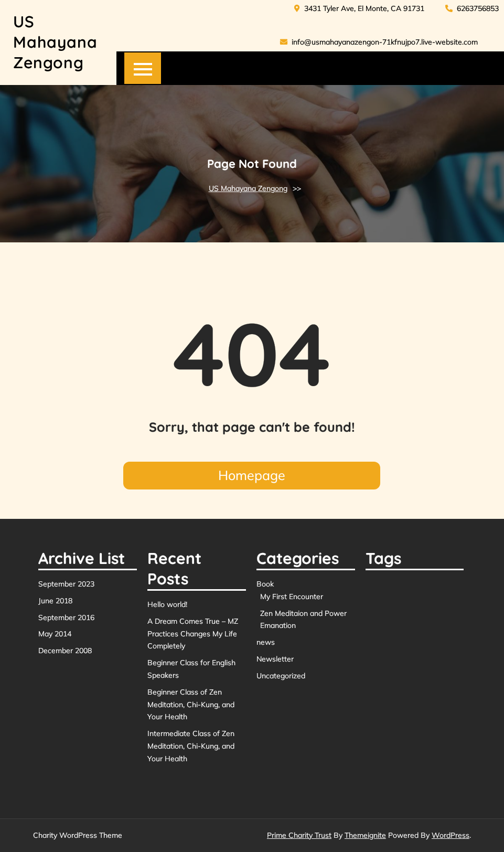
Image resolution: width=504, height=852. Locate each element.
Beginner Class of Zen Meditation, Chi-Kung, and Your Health (191, 705)
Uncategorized (281, 676)
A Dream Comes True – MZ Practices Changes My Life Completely (193, 634)
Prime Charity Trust (299, 835)
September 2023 (66, 584)
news (266, 642)
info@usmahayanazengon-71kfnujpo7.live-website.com (379, 42)
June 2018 (55, 601)
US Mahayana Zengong (55, 42)
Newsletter (275, 659)
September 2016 (66, 617)
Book (265, 584)
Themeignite (365, 835)
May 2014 (55, 634)
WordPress (451, 835)
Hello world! (167, 604)
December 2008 (65, 651)
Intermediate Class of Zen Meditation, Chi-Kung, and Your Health (191, 746)
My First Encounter (292, 597)
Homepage (252, 475)
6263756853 (472, 8)
